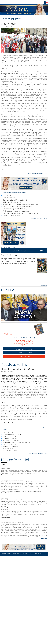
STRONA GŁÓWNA (43, 555)
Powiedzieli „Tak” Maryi (9, 436)
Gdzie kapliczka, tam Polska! (12, 202)
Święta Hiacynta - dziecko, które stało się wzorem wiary (21, 204)
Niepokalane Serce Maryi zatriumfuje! (15, 200)
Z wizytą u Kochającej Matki (10, 444)
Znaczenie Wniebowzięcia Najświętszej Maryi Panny (20, 213)
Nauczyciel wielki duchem (10, 451)
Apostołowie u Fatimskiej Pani (11, 447)
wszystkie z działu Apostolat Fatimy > (38, 453)
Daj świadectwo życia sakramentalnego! (16, 211)
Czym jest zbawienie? (10, 198)
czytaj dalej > (44, 285)
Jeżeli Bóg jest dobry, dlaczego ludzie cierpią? (17, 207)
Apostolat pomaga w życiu (10, 438)
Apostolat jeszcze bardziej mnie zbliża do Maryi (16, 443)
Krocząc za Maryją (8, 449)
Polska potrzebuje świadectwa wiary (15, 209)
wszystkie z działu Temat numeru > (39, 218)
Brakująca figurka (8, 195)
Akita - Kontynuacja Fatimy (12, 215)
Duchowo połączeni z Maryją (11, 440)
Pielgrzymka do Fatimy (9, 432)
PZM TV (8, 290)
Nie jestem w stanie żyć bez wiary (12, 434)
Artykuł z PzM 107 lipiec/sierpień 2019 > (37, 173)
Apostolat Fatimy (14, 364)
